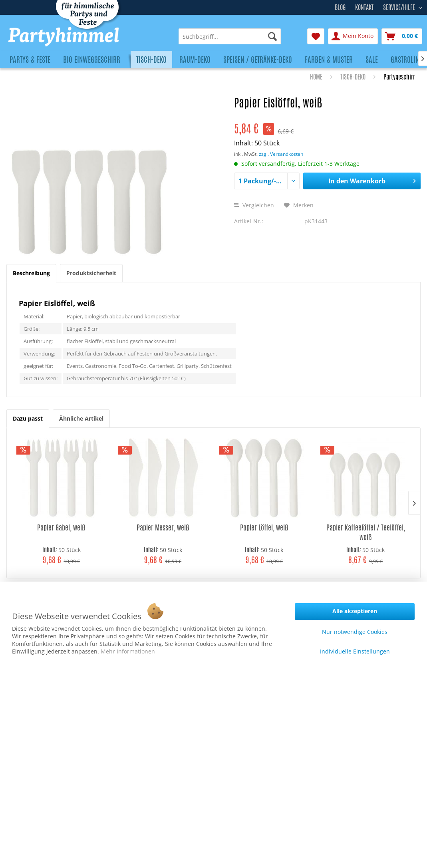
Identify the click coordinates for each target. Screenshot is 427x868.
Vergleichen (254, 205)
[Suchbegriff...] (230, 36)
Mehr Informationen (128, 651)
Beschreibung (31, 273)
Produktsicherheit (91, 273)
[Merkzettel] (316, 36)
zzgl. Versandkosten (281, 154)
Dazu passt (28, 418)
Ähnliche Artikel (81, 418)
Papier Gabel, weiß (61, 527)
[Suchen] (272, 36)
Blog (340, 7)
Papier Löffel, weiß (264, 527)
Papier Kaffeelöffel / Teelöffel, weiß (366, 532)
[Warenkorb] (402, 36)
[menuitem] (230, 36)
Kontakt (364, 7)
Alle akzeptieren (355, 611)
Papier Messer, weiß (163, 527)
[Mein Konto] (353, 36)
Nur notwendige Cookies (355, 632)
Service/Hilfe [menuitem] (400, 6)
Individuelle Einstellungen (355, 651)
